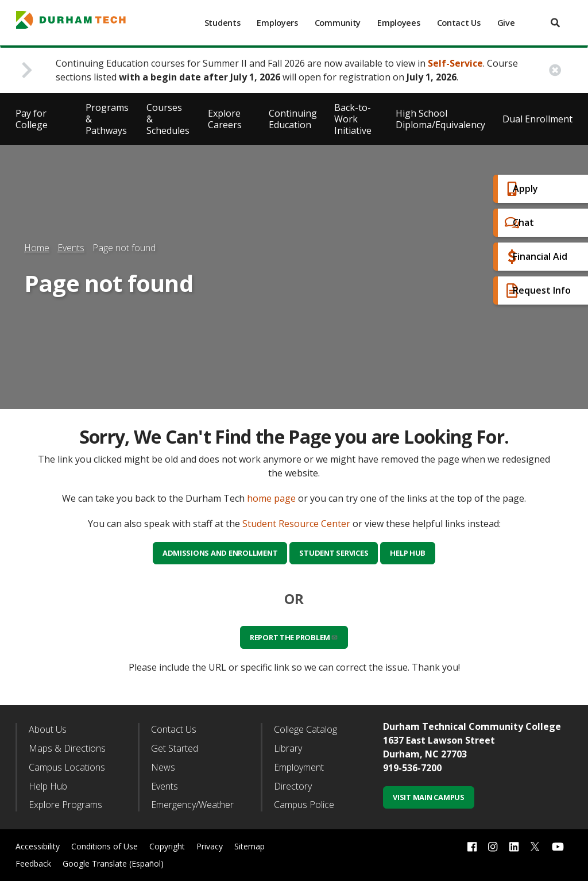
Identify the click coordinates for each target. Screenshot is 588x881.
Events (71, 248)
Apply (515, 189)
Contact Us (459, 23)
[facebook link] (472, 847)
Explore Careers (225, 119)
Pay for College (32, 119)
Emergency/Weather (192, 805)
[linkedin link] (514, 847)
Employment (299, 767)
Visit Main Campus (429, 797)
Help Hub (408, 553)
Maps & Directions (67, 748)
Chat (513, 223)
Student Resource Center (296, 524)
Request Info (532, 291)
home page (271, 498)
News (163, 767)
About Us (48, 729)
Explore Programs (65, 805)
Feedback (33, 863)
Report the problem (294, 637)
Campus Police (304, 805)
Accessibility (38, 846)
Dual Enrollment (537, 119)
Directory (293, 786)
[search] (555, 23)
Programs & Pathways (107, 119)
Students (223, 23)
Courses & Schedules (168, 119)
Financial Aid (530, 257)
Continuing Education (293, 119)
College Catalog (305, 729)
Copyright (167, 846)
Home (37, 248)
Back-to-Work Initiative (353, 119)
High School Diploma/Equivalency (440, 119)
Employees (399, 23)
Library (288, 748)
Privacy (210, 846)
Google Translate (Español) (113, 863)
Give (506, 23)
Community (338, 23)
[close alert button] (555, 70)
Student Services (334, 553)
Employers (277, 23)
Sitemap (249, 846)
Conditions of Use (105, 846)
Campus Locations (67, 767)
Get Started (175, 748)
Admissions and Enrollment (220, 553)
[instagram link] (493, 847)
